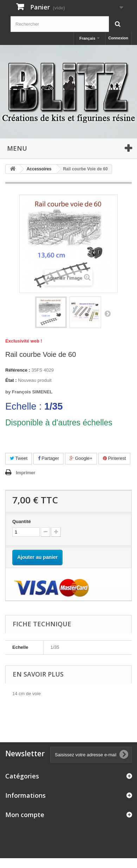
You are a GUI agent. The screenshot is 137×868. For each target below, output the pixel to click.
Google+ (81, 458)
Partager (48, 458)
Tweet (19, 458)
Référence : (18, 370)
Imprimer (26, 473)
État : (11, 380)
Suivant (107, 313)
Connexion (118, 38)
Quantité (22, 521)
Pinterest (115, 458)
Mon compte (25, 815)
